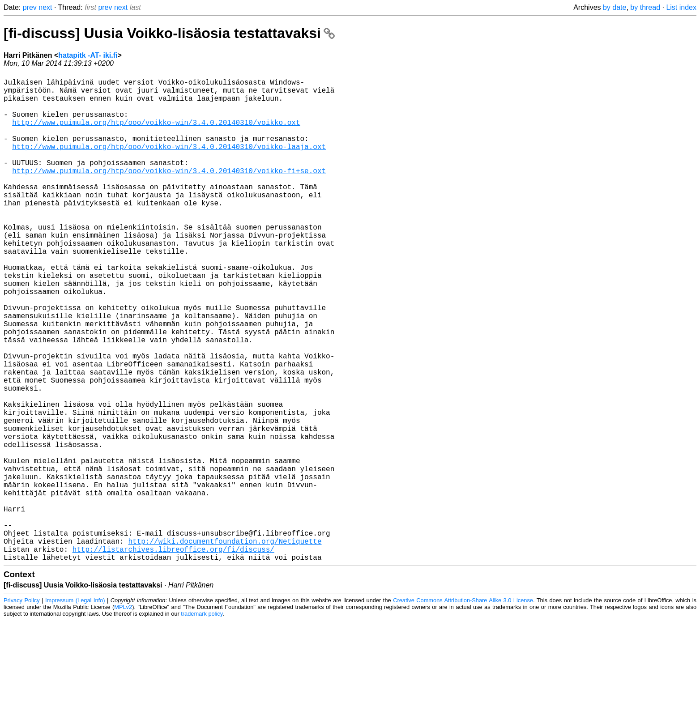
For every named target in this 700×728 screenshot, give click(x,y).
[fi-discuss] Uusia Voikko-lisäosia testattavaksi (169, 33)
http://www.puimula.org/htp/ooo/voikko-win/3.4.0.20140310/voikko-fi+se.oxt (169, 192)
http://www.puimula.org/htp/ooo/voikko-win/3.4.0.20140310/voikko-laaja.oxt (169, 162)
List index (681, 7)
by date (615, 7)
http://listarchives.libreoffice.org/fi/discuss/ (173, 655)
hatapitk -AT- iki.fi (88, 55)
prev (30, 7)
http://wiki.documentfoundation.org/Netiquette (225, 645)
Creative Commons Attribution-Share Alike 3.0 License (463, 708)
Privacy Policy (22, 708)
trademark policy (202, 721)
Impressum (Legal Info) (75, 708)
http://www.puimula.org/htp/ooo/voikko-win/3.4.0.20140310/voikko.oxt (156, 133)
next (45, 7)
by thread (645, 7)
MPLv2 (123, 714)
